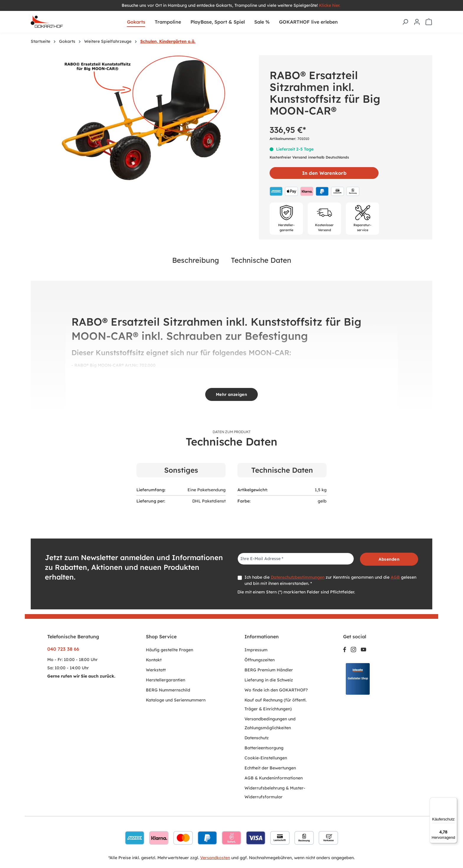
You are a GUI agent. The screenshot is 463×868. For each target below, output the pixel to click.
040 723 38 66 (63, 649)
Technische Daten (261, 260)
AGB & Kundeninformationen (274, 778)
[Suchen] (405, 22)
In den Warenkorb (324, 173)
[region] (142, 119)
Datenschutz (257, 738)
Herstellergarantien (166, 680)
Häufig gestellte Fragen (169, 650)
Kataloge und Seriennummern (176, 700)
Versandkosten (215, 858)
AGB (395, 577)
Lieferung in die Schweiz (269, 680)
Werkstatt (156, 670)
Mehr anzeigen (231, 394)
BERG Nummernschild (168, 690)
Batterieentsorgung (264, 748)
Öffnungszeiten (260, 660)
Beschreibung (196, 260)
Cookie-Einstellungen (266, 758)
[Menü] (454, 801)
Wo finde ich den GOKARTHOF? (276, 690)
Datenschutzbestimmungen (298, 577)
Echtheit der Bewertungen (270, 768)
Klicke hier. (330, 5)
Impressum (256, 650)
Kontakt (154, 660)
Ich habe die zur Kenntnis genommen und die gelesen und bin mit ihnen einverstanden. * (330, 580)
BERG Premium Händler (269, 670)
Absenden (389, 559)
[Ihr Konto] (417, 22)
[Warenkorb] (429, 22)
